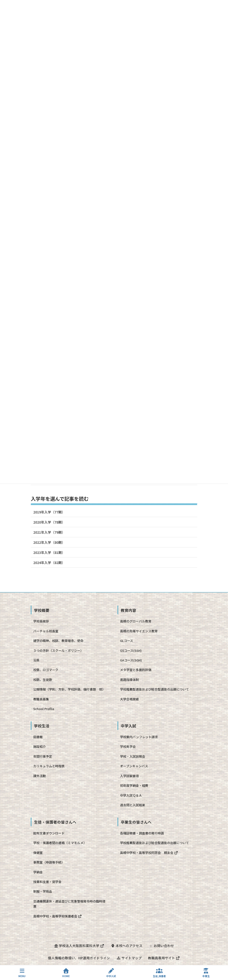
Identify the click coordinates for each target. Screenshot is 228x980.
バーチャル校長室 (46, 631)
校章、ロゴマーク (46, 670)
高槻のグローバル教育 (136, 621)
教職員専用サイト (164, 958)
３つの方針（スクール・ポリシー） (58, 650)
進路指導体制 (129, 680)
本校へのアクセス (127, 946)
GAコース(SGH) (131, 660)
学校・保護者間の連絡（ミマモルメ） (60, 843)
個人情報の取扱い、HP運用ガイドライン (79, 958)
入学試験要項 (129, 776)
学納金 (38, 872)
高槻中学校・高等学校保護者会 (57, 916)
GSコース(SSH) (131, 650)
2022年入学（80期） (49, 542)
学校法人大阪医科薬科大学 (79, 946)
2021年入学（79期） (49, 532)
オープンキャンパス (134, 766)
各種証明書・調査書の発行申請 (142, 833)
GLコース (127, 641)
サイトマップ (129, 958)
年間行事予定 (43, 756)
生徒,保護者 (159, 973)
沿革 (36, 660)
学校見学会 (128, 746)
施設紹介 (40, 746)
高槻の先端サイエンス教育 (139, 631)
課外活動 (40, 776)
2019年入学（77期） (49, 512)
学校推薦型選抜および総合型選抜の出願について (154, 689)
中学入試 (111, 973)
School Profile (44, 709)
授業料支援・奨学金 (47, 882)
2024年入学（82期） (49, 563)
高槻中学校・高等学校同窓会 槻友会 (149, 853)
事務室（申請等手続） (49, 862)
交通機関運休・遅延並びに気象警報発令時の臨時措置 (69, 904)
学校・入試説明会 (133, 756)
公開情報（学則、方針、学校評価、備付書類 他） (69, 689)
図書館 (38, 737)
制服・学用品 (43, 891)
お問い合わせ (162, 946)
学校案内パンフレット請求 (139, 737)
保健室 (38, 853)
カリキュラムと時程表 (49, 766)
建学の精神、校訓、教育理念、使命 (58, 641)
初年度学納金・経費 (134, 785)
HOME (66, 973)
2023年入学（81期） (49, 552)
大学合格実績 (129, 699)
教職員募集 (41, 699)
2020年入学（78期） (49, 522)
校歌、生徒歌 (43, 680)
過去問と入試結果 (133, 805)
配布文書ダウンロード (49, 833)
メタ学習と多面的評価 (136, 670)
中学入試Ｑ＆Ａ (131, 795)
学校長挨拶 (41, 621)
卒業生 (206, 973)
